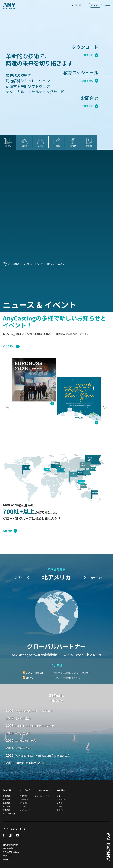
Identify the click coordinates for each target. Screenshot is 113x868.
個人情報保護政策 (10, 844)
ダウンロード (25, 810)
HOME (6, 859)
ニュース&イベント (42, 796)
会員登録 (23, 796)
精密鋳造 (6, 810)
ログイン (95, 5)
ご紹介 (59, 806)
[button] (85, 578)
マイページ (24, 806)
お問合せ (10, 530)
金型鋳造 (6, 806)
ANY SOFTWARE (9, 6)
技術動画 (23, 803)
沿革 (59, 796)
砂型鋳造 (6, 799)
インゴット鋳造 (9, 814)
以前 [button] (7, 407)
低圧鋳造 (6, 803)
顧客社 (59, 803)
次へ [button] (106, 407)
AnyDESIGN (8, 855)
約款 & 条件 (8, 848)
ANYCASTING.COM (11, 851)
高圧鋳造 (6, 796)
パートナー (61, 799)
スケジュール (25, 799)
